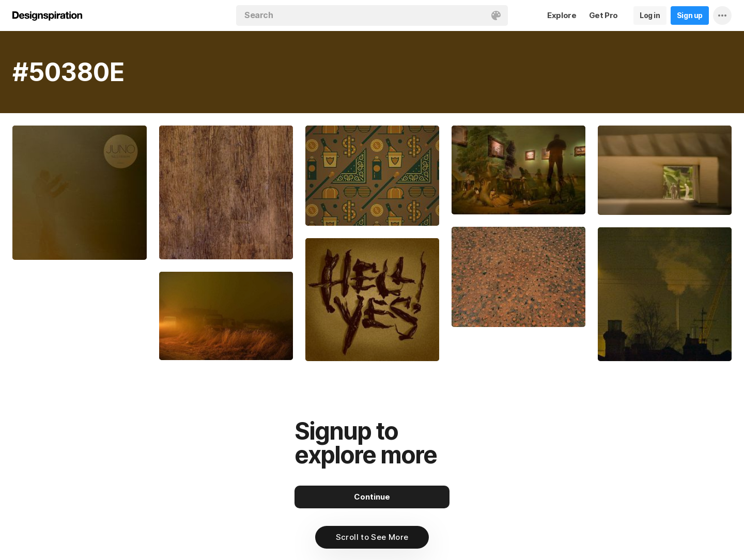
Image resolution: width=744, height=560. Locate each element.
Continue (372, 497)
